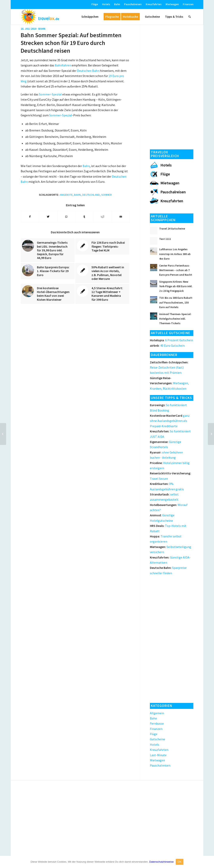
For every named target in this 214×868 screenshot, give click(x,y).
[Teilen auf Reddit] (102, 217)
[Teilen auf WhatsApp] (66, 217)
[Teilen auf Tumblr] (84, 217)
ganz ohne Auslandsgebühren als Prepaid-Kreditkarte (170, 421)
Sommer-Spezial (50, 94)
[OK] (209, 862)
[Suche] (190, 17)
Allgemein (157, 713)
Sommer (107, 195)
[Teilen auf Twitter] (48, 217)
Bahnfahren (63, 65)
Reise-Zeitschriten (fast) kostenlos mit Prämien (169, 367)
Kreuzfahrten (154, 4)
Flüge (95, 4)
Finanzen (188, 4)
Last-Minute (158, 755)
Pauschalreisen (133, 4)
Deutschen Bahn (88, 71)
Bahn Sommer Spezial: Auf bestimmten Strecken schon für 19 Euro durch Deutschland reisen (71, 43)
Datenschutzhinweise (161, 862)
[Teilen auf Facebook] (30, 217)
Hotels (106, 4)
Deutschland (91, 195)
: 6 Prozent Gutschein (171, 340)
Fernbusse (157, 723)
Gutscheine (158, 739)
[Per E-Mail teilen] (121, 217)
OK (180, 862)
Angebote (66, 195)
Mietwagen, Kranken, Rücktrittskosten (169, 383)
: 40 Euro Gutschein (167, 345)
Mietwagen (172, 4)
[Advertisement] (172, 86)
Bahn (117, 4)
